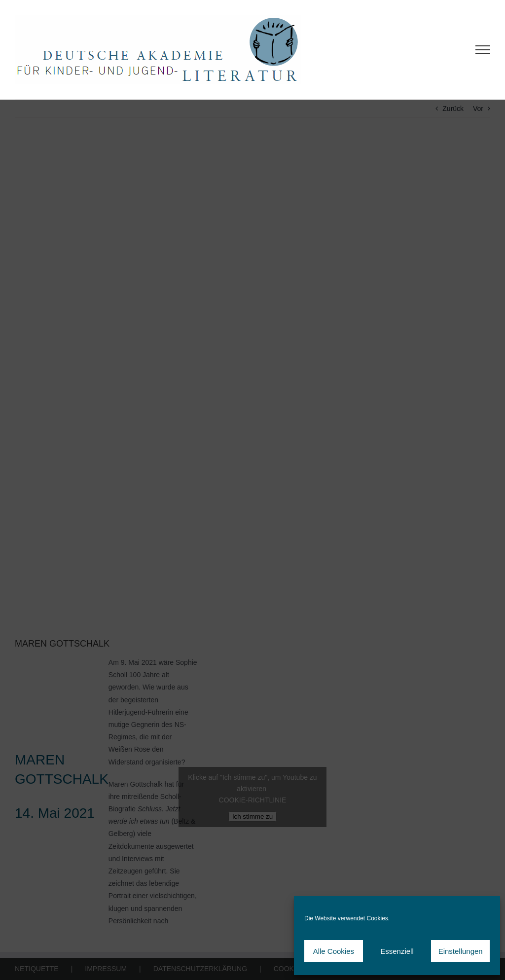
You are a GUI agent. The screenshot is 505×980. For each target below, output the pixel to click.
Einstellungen (461, 951)
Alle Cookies (334, 951)
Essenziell (397, 951)
